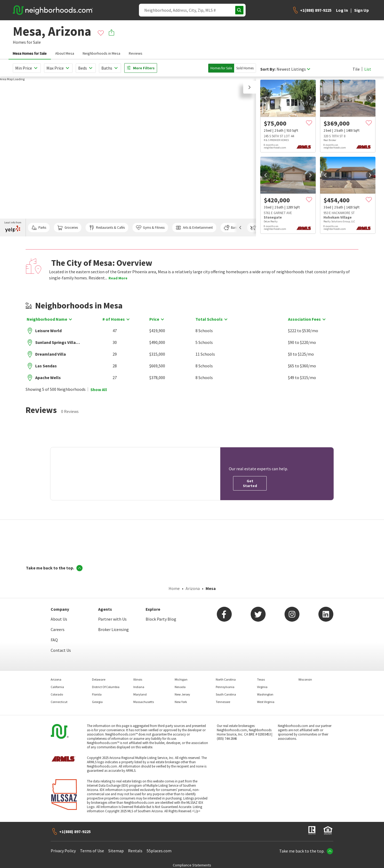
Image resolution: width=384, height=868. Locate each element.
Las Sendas (46, 366)
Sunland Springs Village (58, 342)
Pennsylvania (225, 687)
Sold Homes (245, 68)
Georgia (97, 702)
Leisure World (48, 331)
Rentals (135, 851)
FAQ (54, 640)
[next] (310, 98)
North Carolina (226, 679)
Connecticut (59, 702)
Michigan (181, 679)
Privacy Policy (63, 851)
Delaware (99, 679)
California (57, 687)
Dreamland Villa (51, 354)
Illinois (138, 679)
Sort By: (268, 69)
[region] (128, 156)
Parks (39, 228)
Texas (261, 679)
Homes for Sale (221, 68)
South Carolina (226, 694)
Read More (118, 278)
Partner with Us (112, 619)
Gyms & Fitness (150, 228)
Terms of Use (92, 851)
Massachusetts (144, 702)
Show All (99, 389)
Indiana (139, 687)
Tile (356, 69)
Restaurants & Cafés (107, 228)
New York (181, 702)
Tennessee (223, 702)
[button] (250, 87)
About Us (59, 619)
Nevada (180, 687)
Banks (232, 228)
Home (174, 588)
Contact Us (61, 650)
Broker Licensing (113, 629)
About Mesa (65, 53)
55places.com (159, 851)
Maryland (140, 694)
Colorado (57, 694)
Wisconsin (305, 679)
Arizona (193, 588)
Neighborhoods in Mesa (101, 53)
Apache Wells (48, 377)
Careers (58, 629)
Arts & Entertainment (194, 228)
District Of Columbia (106, 687)
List (368, 69)
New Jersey (182, 694)
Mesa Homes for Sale (30, 53)
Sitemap (116, 851)
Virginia (262, 687)
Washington (265, 694)
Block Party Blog (161, 619)
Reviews (136, 53)
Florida (97, 694)
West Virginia (266, 702)
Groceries (67, 228)
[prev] (266, 98)
